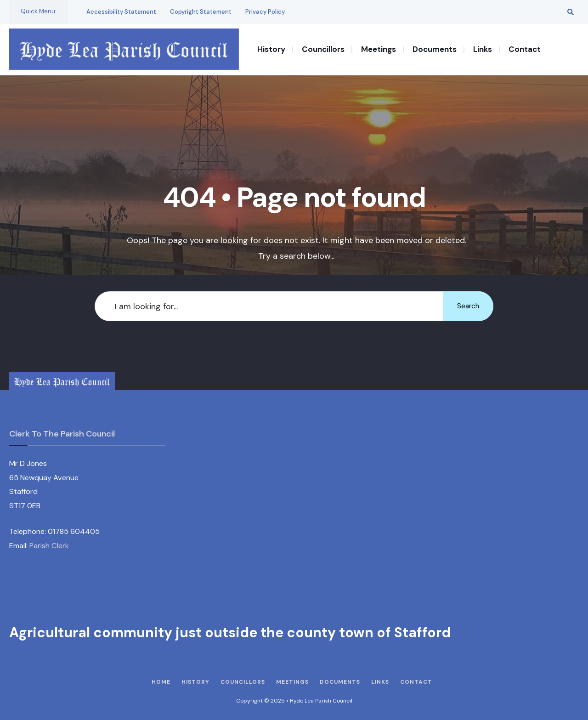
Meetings (379, 49)
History (271, 49)
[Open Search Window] (571, 12)
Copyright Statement (201, 12)
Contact (525, 49)
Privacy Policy (265, 12)
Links (483, 49)
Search (468, 306)
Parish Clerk (49, 546)
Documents (435, 49)
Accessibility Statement (121, 12)
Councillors (323, 49)
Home (161, 682)
